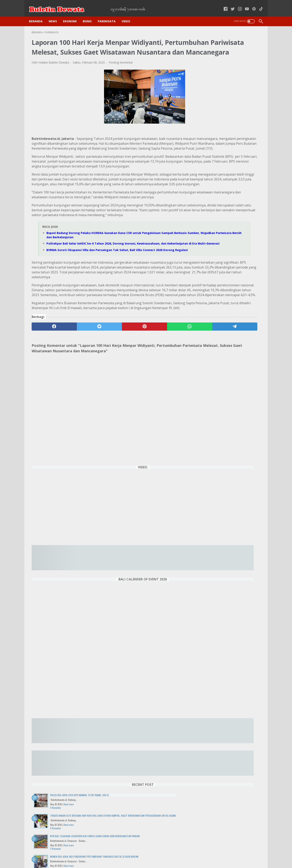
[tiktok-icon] (258, 5)
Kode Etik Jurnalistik (137, 853)
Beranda (38, 15)
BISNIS (90, 15)
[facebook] (47, 395)
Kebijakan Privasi (109, 853)
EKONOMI (72, 15)
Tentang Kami (198, 853)
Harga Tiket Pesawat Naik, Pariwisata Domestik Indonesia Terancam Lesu (228, 568)
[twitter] (78, 395)
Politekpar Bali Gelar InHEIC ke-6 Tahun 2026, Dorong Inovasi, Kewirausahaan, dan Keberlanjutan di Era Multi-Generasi (229, 636)
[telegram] (170, 395)
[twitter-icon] (230, 5)
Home (89, 853)
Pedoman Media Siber (169, 853)
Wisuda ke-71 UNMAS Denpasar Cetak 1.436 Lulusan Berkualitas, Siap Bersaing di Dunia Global (229, 670)
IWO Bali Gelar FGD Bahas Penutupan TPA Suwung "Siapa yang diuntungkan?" (228, 699)
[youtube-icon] (244, 5)
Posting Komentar (121, 68)
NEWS (55, 15)
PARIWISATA (109, 15)
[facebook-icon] (223, 5)
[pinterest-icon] (251, 5)
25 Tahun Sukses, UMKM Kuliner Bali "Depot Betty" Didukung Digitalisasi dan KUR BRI (228, 538)
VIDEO (129, 15)
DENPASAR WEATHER (230, 817)
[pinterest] (108, 395)
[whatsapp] (139, 395)
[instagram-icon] (237, 5)
